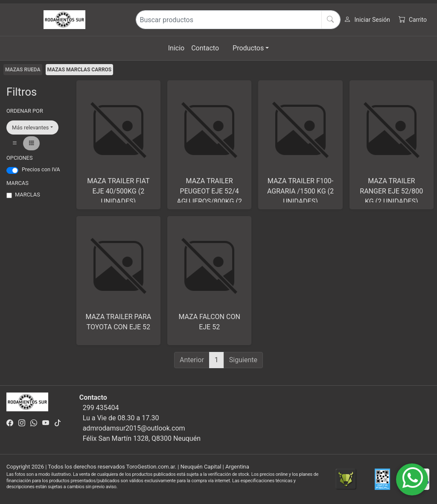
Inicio (176, 48)
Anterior (192, 360)
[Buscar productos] (238, 20)
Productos (248, 48)
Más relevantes (30, 127)
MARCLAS (28, 195)
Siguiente (243, 360)
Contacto (205, 48)
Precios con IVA (41, 169)
